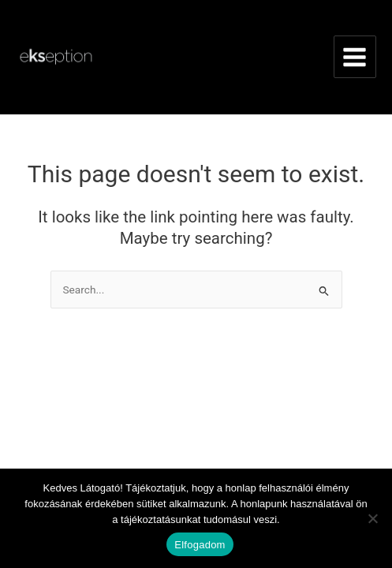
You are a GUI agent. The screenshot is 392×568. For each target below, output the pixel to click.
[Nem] (372, 518)
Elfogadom (200, 545)
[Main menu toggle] (355, 57)
